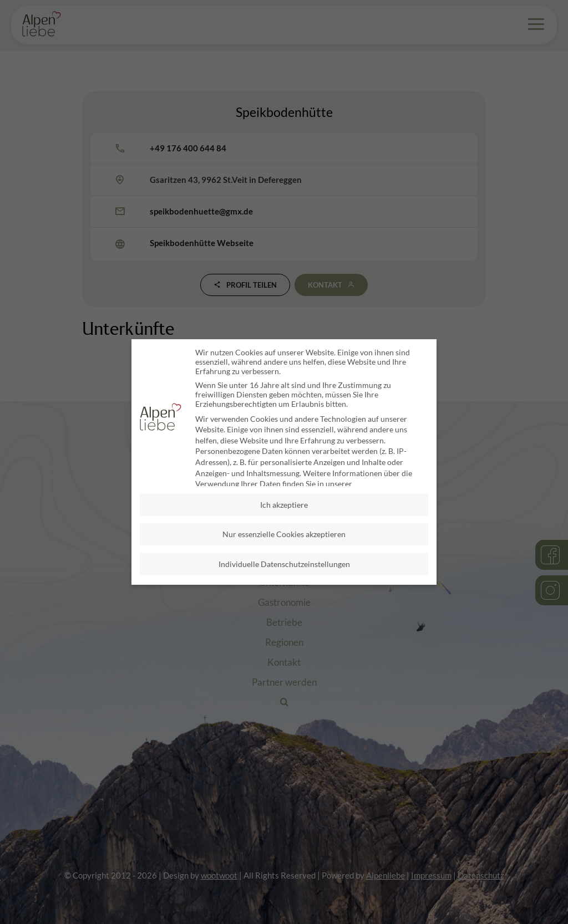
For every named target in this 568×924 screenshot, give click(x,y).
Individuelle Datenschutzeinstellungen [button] (284, 563)
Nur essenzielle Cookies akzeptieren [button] (284, 534)
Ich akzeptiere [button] (284, 504)
